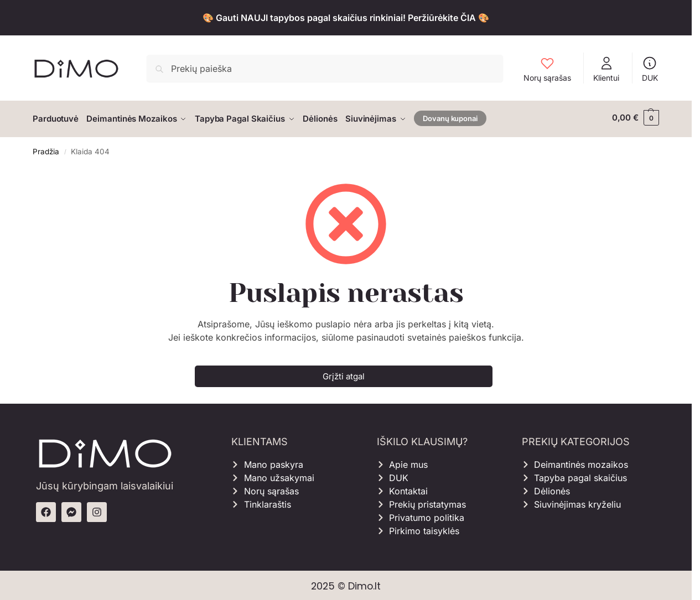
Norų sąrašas (547, 69)
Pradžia (46, 149)
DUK (650, 69)
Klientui (606, 69)
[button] (636, 118)
